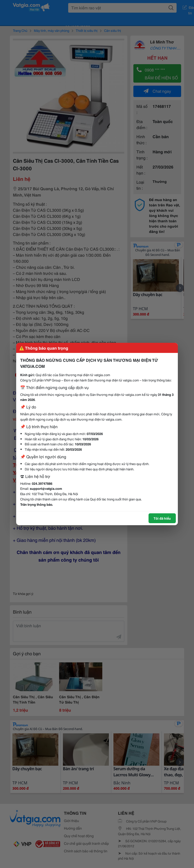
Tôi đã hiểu (162, 518)
